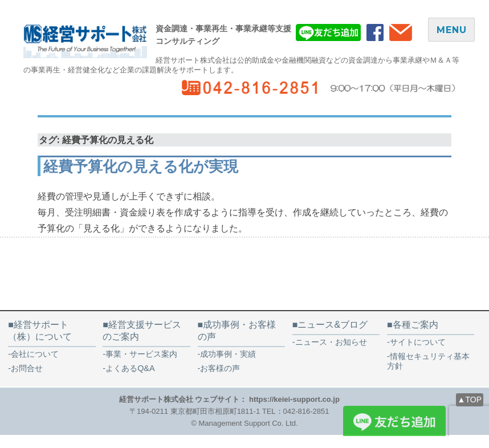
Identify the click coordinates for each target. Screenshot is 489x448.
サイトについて (418, 342)
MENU (451, 30)
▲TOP (470, 400)
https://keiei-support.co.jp (294, 399)
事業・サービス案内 (141, 354)
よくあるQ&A (130, 368)
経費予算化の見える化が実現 (141, 166)
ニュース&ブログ (333, 325)
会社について (35, 354)
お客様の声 (224, 368)
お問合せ (27, 368)
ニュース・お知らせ (331, 342)
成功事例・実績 (228, 354)
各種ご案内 (415, 325)
